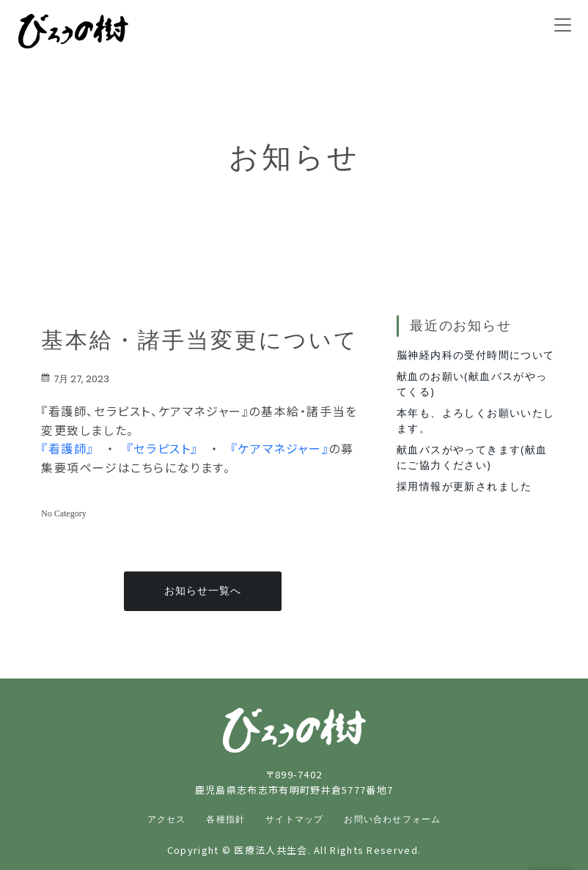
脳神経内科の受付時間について (476, 355)
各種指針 (225, 819)
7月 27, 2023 (75, 379)
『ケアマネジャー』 (280, 448)
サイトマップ (294, 819)
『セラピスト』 (162, 448)
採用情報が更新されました (464, 486)
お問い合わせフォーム (392, 819)
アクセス (167, 819)
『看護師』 (67, 448)
